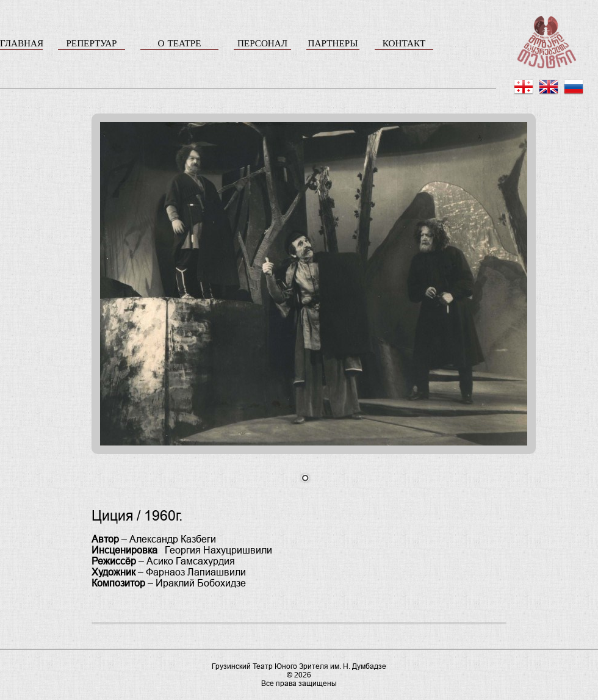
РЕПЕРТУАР (91, 43)
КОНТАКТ (404, 43)
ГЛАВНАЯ (21, 43)
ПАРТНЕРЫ (333, 43)
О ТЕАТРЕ (179, 43)
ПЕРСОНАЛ (262, 43)
